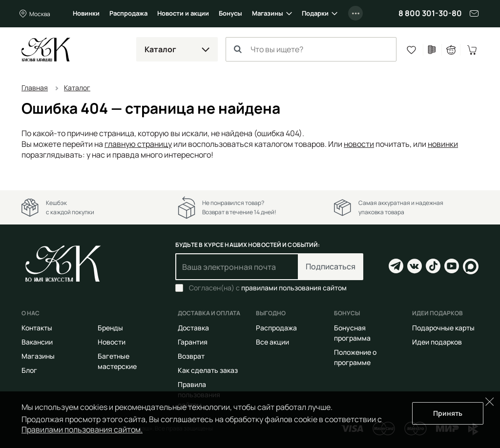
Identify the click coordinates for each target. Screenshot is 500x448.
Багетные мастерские (117, 361)
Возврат (191, 356)
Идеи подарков (437, 342)
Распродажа (128, 13)
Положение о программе (355, 357)
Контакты (37, 328)
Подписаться (331, 266)
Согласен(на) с (268, 288)
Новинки (86, 13)
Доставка (193, 328)
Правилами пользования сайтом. (82, 429)
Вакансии (37, 342)
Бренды (110, 328)
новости (359, 144)
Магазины (268, 13)
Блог (29, 370)
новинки (443, 144)
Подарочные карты (443, 328)
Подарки (315, 13)
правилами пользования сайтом (294, 288)
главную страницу (138, 144)
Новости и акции (183, 13)
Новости (112, 342)
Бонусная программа (352, 333)
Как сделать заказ (208, 370)
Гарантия (193, 342)
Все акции (272, 342)
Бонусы (230, 13)
